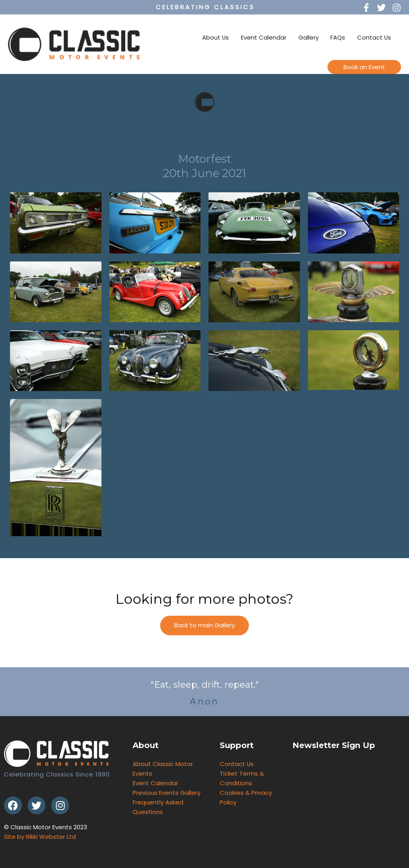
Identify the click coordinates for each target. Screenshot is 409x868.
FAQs (337, 37)
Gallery (308, 37)
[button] (204, 626)
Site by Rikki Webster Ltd (40, 837)
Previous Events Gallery (167, 793)
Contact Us (374, 37)
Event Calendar (263, 37)
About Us (214, 37)
